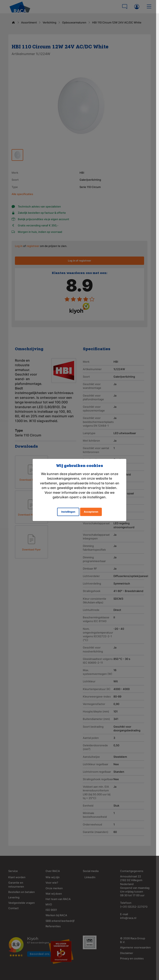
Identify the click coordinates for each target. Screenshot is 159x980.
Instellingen (68, 512)
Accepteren (91, 512)
